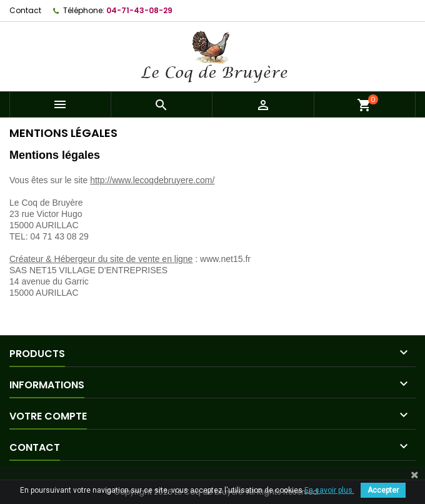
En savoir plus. (329, 490)
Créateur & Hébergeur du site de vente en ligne (101, 259)
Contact (25, 10)
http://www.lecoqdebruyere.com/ (152, 180)
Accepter (383, 490)
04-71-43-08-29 (139, 10)
